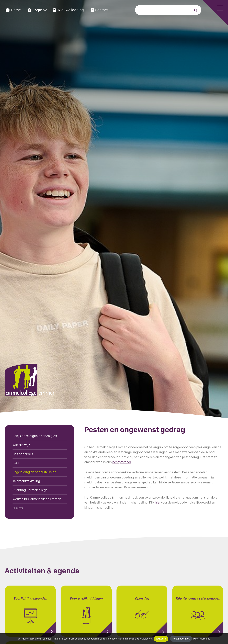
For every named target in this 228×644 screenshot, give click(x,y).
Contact (99, 10)
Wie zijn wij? (21, 445)
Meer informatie (202, 639)
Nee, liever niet (181, 639)
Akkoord (161, 639)
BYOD (16, 463)
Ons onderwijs (23, 454)
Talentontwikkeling (26, 481)
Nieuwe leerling (68, 10)
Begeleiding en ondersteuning (34, 472)
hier (158, 502)
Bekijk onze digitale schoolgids (35, 436)
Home (13, 10)
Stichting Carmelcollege (30, 490)
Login (35, 10)
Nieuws (18, 508)
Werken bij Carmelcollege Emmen (37, 499)
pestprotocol (122, 462)
